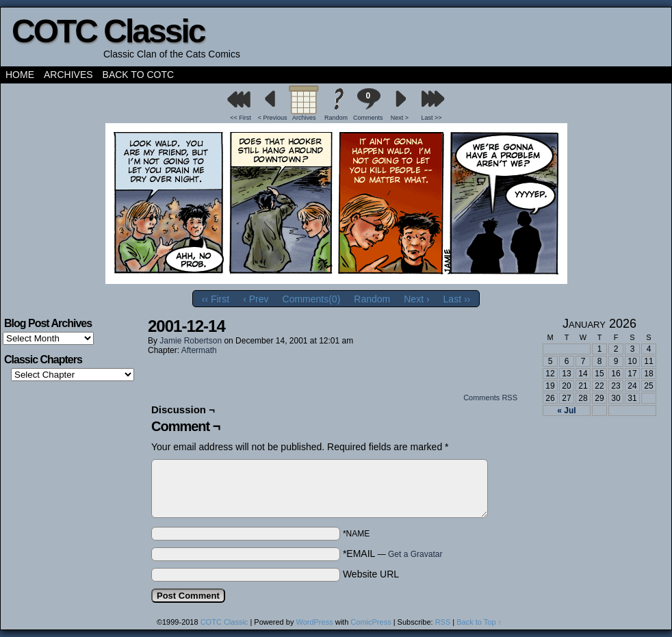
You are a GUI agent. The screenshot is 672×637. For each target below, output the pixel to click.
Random (336, 118)
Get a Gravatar (415, 554)
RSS (443, 622)
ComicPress (371, 622)
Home (20, 75)
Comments (368, 104)
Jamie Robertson (191, 341)
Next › (416, 299)
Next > (400, 118)
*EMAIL (393, 554)
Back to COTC (139, 75)
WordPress (314, 622)
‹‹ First (216, 299)
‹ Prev (256, 299)
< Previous (273, 118)
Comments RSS (490, 398)
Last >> (432, 118)
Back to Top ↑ (479, 622)
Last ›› (457, 299)
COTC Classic (108, 31)
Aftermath (199, 350)
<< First (241, 118)
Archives (68, 75)
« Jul (566, 411)
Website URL (371, 574)
